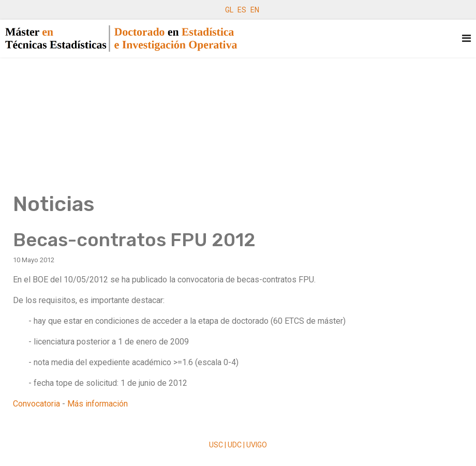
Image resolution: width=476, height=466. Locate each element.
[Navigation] (466, 39)
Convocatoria (36, 404)
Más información (98, 404)
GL (229, 10)
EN (255, 10)
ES (242, 10)
